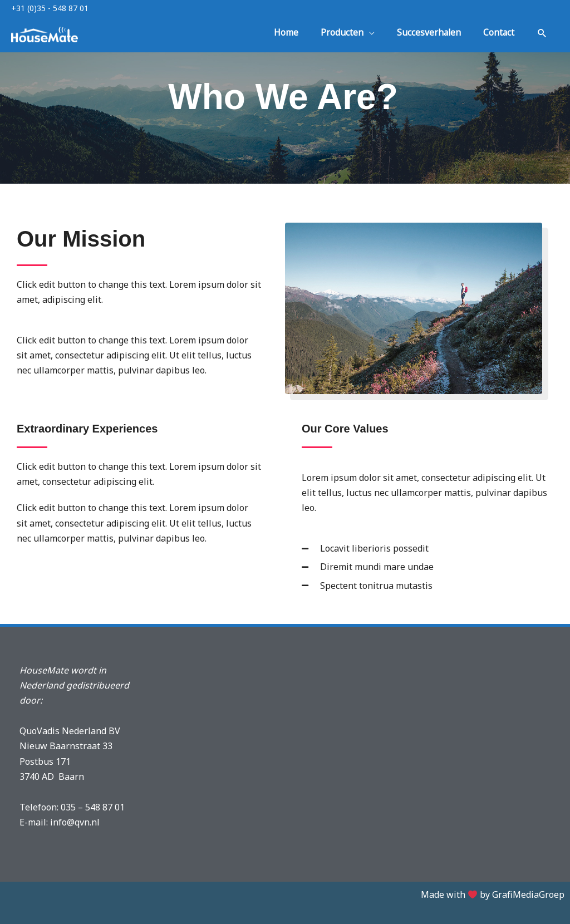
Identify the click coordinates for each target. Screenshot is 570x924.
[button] (542, 35)
